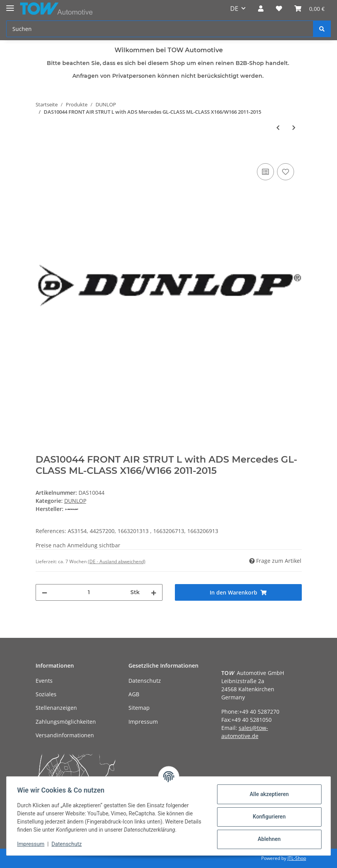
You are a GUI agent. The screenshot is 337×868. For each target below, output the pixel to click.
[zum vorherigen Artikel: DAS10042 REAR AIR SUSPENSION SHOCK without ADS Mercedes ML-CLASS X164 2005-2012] (278, 127)
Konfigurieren (267, 817)
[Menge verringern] (44, 592)
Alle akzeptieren (267, 794)
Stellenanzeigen (56, 708)
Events (44, 681)
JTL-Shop (297, 858)
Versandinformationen (65, 735)
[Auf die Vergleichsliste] (265, 172)
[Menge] (89, 592)
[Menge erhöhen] (154, 592)
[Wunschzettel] (279, 9)
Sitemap (139, 708)
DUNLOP (75, 501)
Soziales (46, 694)
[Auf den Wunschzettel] (286, 172)
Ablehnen (267, 839)
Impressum (143, 722)
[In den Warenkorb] (42, 153)
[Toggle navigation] (10, 5)
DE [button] (234, 9)
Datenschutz (145, 681)
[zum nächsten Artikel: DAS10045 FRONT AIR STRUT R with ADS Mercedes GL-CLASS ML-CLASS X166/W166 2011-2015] (294, 127)
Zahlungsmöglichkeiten (66, 722)
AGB (134, 694)
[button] (261, 9)
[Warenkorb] (310, 9)
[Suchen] (160, 29)
